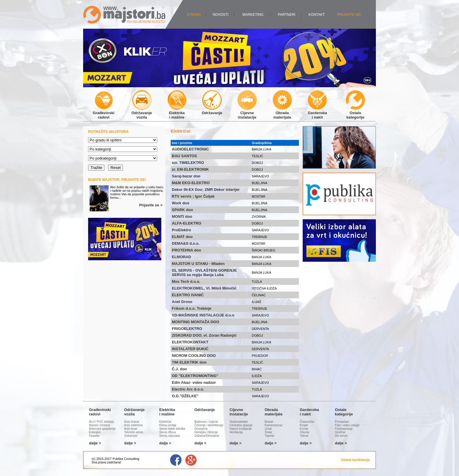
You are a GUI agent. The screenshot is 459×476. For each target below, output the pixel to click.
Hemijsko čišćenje (206, 432)
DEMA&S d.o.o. (186, 243)
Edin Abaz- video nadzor (194, 382)
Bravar (269, 422)
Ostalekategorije (355, 113)
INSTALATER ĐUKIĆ (190, 349)
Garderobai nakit (317, 113)
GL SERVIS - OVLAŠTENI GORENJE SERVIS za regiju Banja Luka (204, 273)
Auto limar (131, 429)
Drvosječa (201, 429)
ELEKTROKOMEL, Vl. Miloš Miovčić (204, 288)
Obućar (305, 432)
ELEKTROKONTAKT (190, 342)
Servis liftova (168, 432)
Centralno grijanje (241, 425)
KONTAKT (317, 15)
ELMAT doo (182, 237)
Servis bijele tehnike (172, 429)
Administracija (132, 462)
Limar (268, 429)
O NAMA (194, 15)
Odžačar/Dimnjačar (207, 436)
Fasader (94, 436)
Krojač (304, 425)
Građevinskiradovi (104, 113)
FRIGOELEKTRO (187, 329)
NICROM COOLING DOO (194, 356)
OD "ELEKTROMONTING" (195, 376)
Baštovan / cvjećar (206, 422)
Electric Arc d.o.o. (188, 389)
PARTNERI (287, 15)
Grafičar (340, 432)
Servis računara (169, 436)
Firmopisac (342, 422)
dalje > (95, 443)
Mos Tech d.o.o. (186, 281)
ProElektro (181, 230)
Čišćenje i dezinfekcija (209, 425)
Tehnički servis (134, 432)
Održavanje (212, 111)
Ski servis (341, 436)
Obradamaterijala (282, 113)
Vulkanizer (131, 436)
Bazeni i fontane (100, 425)
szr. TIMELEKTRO (188, 163)
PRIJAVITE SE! (349, 15)
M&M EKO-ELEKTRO (191, 183)
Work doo (181, 203)
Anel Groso (182, 302)
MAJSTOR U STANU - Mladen (198, 264)
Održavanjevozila (142, 113)
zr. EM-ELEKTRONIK (190, 169)
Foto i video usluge (347, 425)
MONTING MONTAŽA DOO (196, 322)
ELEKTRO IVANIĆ (188, 295)
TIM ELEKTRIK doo (189, 362)
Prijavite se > (151, 205)
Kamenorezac (274, 425)
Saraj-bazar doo (186, 176)
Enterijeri (95, 432)
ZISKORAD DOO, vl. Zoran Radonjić (204, 335)
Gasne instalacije (241, 429)
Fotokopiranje (344, 429)
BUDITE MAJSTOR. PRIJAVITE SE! (117, 180)
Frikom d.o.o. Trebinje (192, 308)
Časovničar (307, 422)
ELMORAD (181, 257)
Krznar (304, 429)
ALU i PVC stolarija (101, 422)
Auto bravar (132, 422)
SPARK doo (182, 210)
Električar (165, 422)
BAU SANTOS (184, 156)
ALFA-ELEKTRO (186, 223)
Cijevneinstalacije (247, 113)
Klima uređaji (168, 425)
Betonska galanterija (102, 429)
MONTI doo (182, 216)
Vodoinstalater (239, 422)
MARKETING (253, 15)
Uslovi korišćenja (355, 460)
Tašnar (304, 436)
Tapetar (269, 436)
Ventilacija (236, 432)
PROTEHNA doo (186, 250)
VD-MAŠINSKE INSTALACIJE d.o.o (203, 315)
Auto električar (133, 425)
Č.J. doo (179, 369)
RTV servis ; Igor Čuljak (193, 196)
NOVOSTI (220, 15)
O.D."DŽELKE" (185, 396)
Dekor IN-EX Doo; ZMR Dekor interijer (206, 190)
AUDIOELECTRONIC (190, 149)
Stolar (268, 432)
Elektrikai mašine (177, 113)
